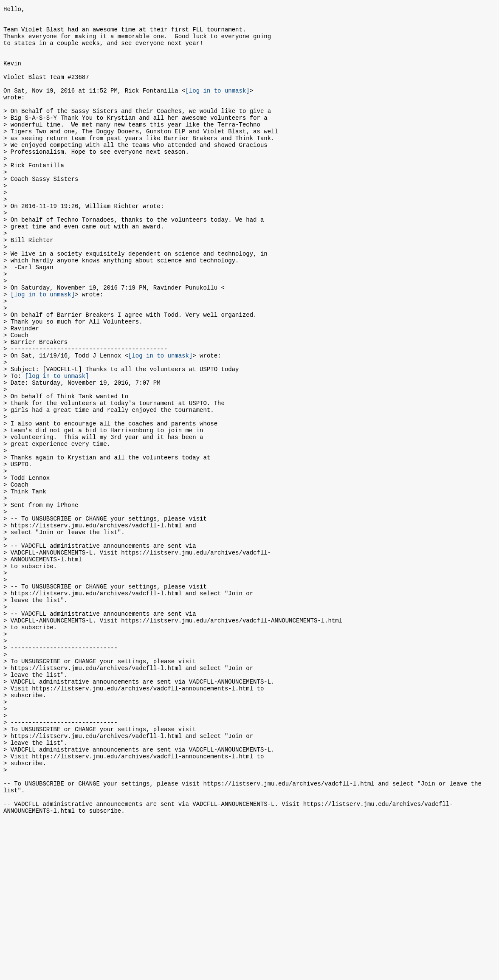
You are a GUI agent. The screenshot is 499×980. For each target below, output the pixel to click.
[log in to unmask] (217, 107)
